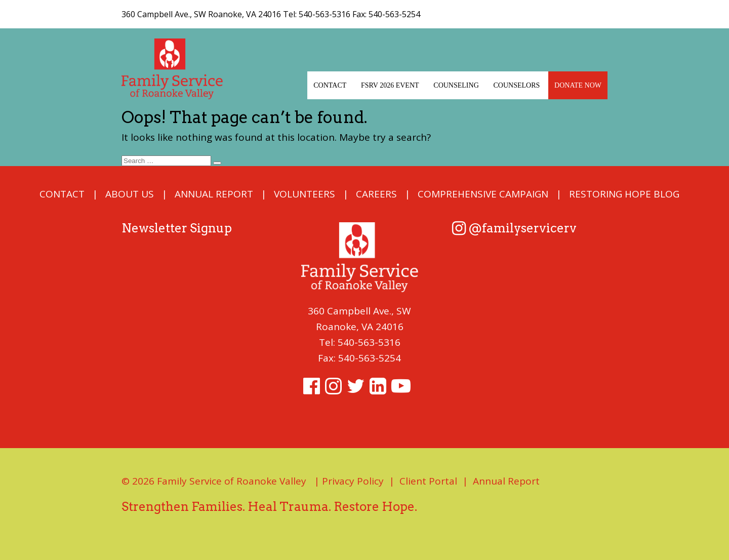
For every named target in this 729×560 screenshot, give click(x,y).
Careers (376, 194)
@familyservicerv (514, 228)
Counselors (517, 85)
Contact (330, 85)
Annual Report (214, 194)
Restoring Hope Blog (624, 194)
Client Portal (428, 481)
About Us (130, 194)
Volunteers (305, 194)
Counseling (456, 85)
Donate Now (578, 85)
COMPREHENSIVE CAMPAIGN (483, 194)
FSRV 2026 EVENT (390, 85)
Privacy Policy (353, 481)
